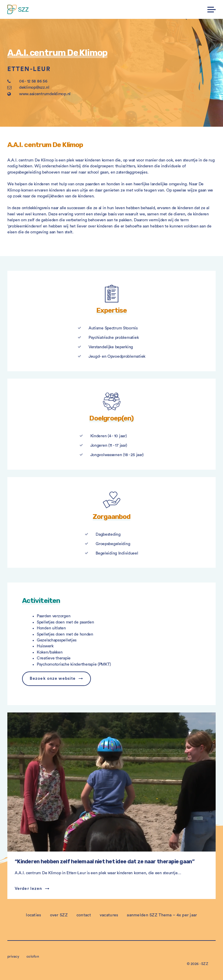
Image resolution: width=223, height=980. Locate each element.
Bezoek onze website (53, 679)
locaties (33, 915)
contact (84, 915)
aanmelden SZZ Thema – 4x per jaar (162, 915)
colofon (33, 956)
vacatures (109, 915)
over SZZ (59, 915)
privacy (13, 956)
